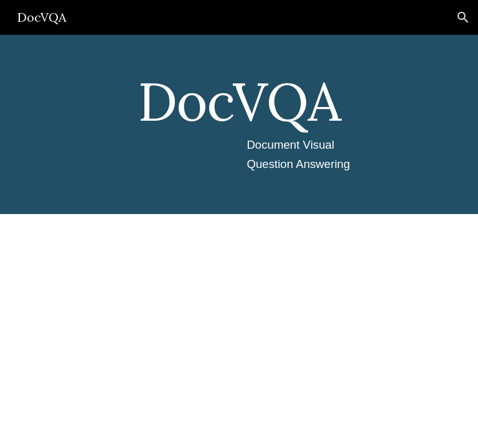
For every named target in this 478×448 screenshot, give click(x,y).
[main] (239, 124)
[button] (463, 17)
